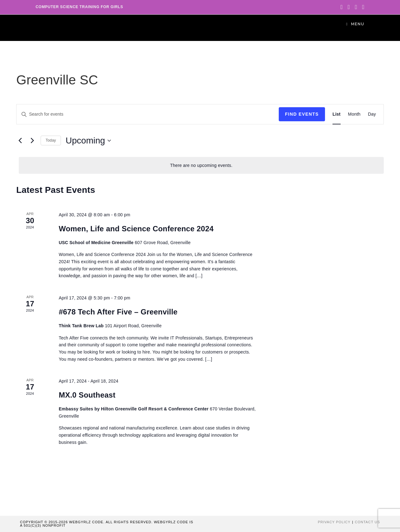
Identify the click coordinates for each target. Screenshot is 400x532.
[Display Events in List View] (337, 114)
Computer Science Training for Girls (79, 7)
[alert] (201, 166)
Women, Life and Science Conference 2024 (136, 229)
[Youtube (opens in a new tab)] (362, 7)
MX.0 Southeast (87, 395)
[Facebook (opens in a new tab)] (349, 7)
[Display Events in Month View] (354, 114)
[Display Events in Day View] (372, 114)
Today (51, 140)
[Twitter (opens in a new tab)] (341, 7)
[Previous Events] (20, 141)
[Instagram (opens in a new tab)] (356, 7)
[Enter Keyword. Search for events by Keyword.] (148, 114)
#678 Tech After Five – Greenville (118, 312)
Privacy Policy (334, 522)
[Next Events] (32, 141)
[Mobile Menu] (355, 24)
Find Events (302, 114)
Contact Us (368, 522)
